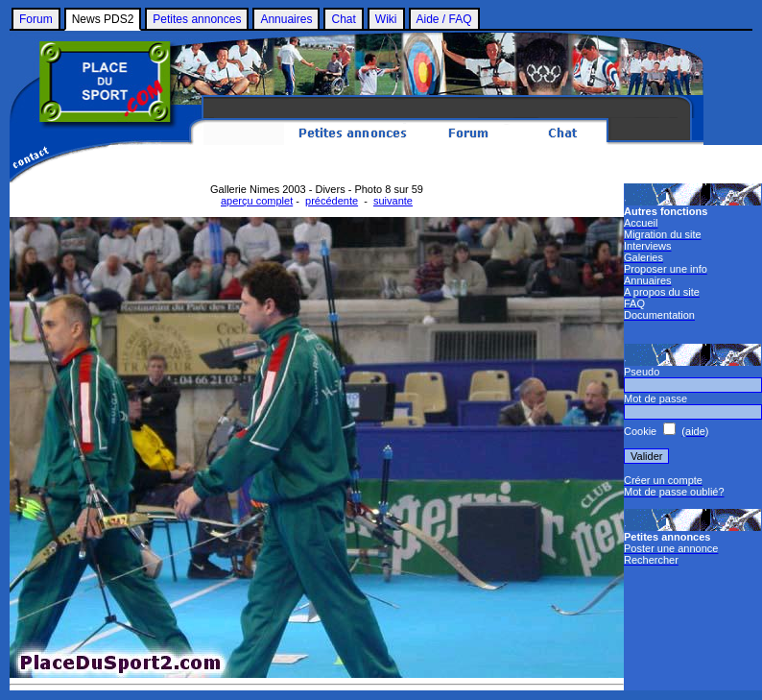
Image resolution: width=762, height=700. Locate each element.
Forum (36, 19)
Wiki (386, 19)
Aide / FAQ (444, 19)
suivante (393, 201)
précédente (332, 201)
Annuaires (286, 19)
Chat (343, 19)
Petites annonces (197, 19)
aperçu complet (257, 201)
